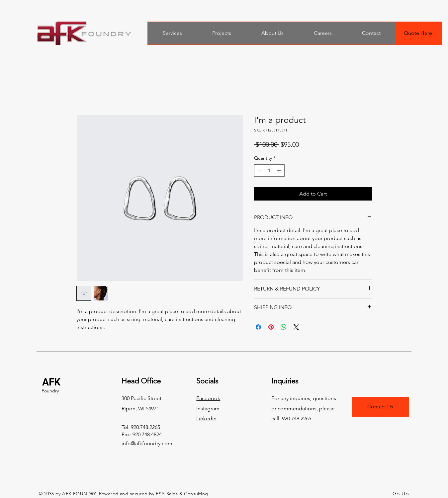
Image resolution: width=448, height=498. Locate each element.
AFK (51, 382)
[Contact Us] (380, 407)
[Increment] (279, 170)
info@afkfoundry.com (147, 443)
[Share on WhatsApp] (284, 327)
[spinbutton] (269, 170)
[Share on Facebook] (258, 327)
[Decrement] (259, 170)
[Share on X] (296, 327)
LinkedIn (206, 418)
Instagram (208, 409)
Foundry (50, 391)
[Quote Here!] (419, 33)
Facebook (208, 398)
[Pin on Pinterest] (271, 327)
